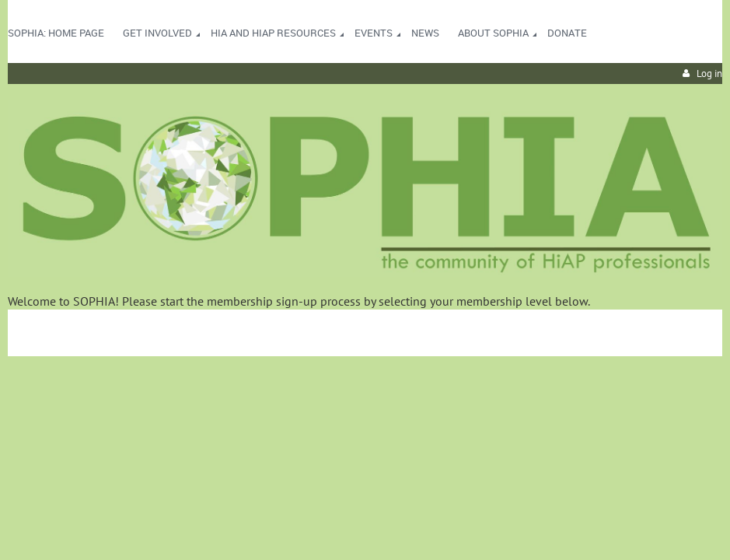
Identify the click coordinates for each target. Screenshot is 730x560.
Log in (709, 73)
